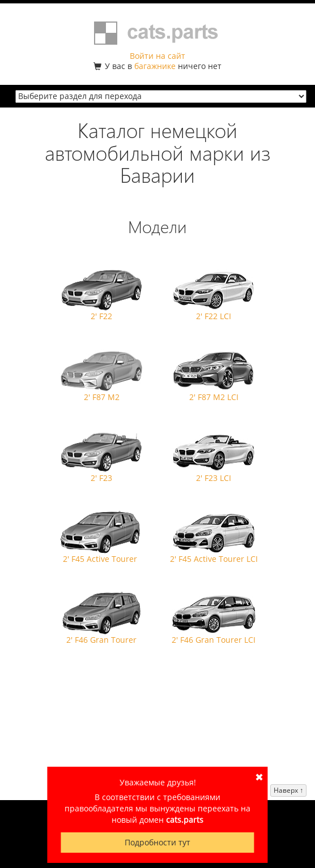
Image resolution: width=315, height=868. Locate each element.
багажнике (155, 66)
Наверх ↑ (288, 790)
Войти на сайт (157, 56)
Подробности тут (157, 842)
